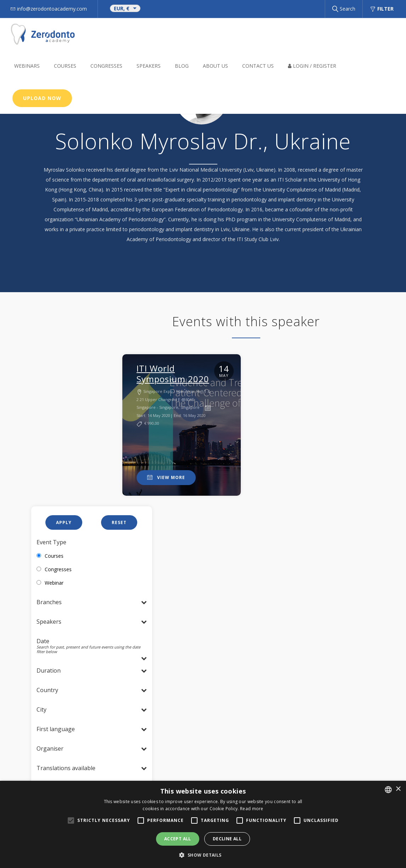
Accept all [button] (178, 839)
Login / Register (312, 66)
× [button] (398, 789)
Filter (382, 9)
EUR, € (122, 8)
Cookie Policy (168, 699)
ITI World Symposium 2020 (173, 374)
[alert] (203, 824)
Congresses (106, 66)
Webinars (27, 66)
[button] (203, 855)
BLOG (182, 66)
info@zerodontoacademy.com (190, 680)
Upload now (42, 98)
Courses (65, 66)
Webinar (54, 390)
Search (344, 9)
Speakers (149, 66)
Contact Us (258, 66)
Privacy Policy (168, 689)
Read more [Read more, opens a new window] (252, 809)
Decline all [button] (227, 839)
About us (215, 66)
